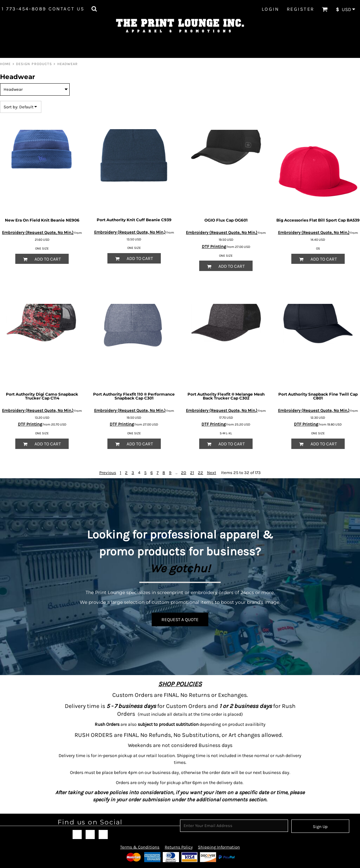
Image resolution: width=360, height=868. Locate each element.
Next (212, 473)
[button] (94, 9)
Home (5, 64)
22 (201, 473)
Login (270, 9)
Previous (108, 473)
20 (184, 473)
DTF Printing (214, 246)
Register (301, 9)
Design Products (34, 64)
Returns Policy (179, 847)
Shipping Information (219, 847)
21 (192, 473)
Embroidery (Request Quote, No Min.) (38, 232)
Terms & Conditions (140, 847)
